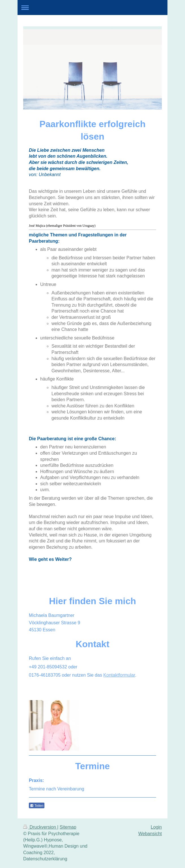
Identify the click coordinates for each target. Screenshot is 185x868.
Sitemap (68, 827)
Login (156, 827)
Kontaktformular (119, 675)
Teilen (37, 806)
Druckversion (40, 827)
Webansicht (150, 834)
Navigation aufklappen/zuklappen (92, 8)
